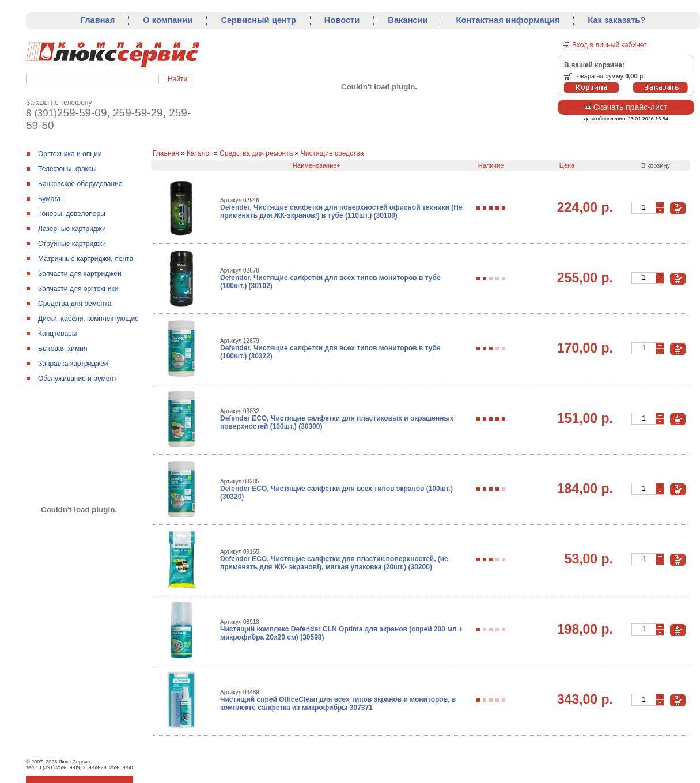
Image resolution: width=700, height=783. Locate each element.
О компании (168, 20)
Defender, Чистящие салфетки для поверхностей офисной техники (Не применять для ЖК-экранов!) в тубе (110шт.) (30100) (341, 211)
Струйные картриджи (72, 244)
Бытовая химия (63, 349)
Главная (98, 20)
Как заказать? (616, 20)
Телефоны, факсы (67, 169)
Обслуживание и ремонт (77, 379)
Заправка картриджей (73, 364)
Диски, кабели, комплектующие (88, 319)
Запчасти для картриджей (80, 274)
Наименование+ (317, 165)
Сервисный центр (258, 20)
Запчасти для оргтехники (78, 289)
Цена (567, 165)
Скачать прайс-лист (626, 107)
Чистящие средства (332, 153)
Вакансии (408, 20)
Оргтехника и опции (70, 154)
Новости (342, 20)
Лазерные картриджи (72, 229)
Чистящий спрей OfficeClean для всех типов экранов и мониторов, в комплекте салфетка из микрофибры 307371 (338, 703)
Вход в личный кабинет (610, 45)
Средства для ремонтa (75, 304)
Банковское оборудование (80, 184)
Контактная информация (508, 20)
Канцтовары (57, 334)
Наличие (491, 165)
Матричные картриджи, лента (86, 259)
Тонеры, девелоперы (72, 214)
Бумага (49, 199)
